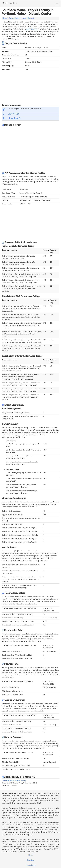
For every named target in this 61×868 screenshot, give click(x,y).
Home (5, 18)
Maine (24, 18)
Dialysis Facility (14, 18)
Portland (31, 18)
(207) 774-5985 (32, 29)
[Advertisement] (30, 88)
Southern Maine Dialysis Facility (14, 780)
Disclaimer (31, 860)
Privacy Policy (31, 865)
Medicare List (10, 3)
